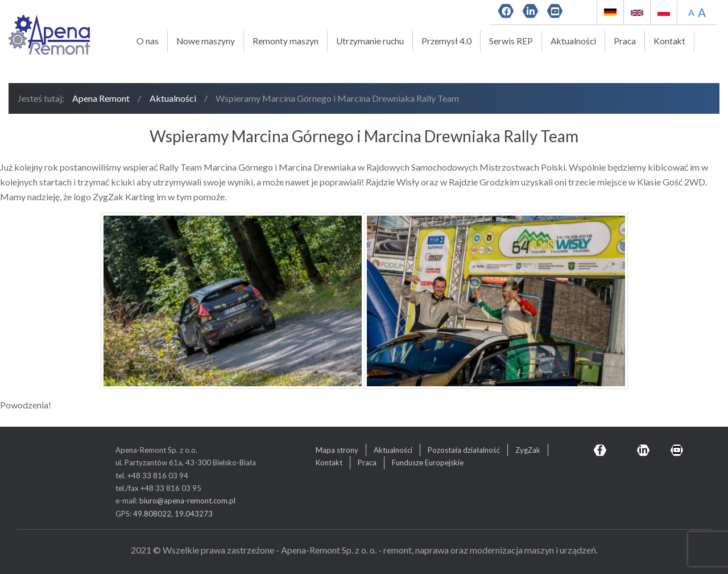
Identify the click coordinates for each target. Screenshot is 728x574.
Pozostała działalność (464, 450)
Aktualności (573, 41)
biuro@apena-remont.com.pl (187, 501)
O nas (148, 41)
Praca (625, 41)
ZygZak (528, 450)
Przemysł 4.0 (446, 41)
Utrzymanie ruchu (370, 41)
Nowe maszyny (206, 41)
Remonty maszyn (286, 41)
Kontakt (669, 41)
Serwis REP (511, 41)
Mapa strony (337, 450)
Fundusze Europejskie (428, 462)
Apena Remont (101, 98)
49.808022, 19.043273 (173, 514)
